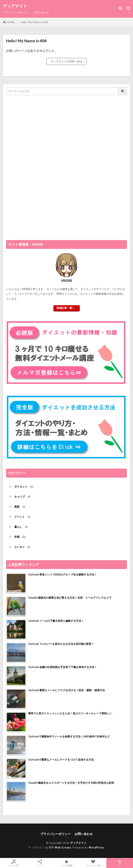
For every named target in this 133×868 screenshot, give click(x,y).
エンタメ (23, 547)
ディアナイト (15, 6)
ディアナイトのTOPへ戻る (67, 61)
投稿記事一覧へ (66, 308)
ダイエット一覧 (93, 863)
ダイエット (24, 487)
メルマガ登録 (66, 863)
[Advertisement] (36, 169)
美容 (20, 507)
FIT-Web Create (60, 847)
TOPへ (120, 863)
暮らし (21, 527)
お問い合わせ (41, 12)
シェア (40, 863)
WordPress (96, 847)
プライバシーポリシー (16, 12)
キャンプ (23, 497)
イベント (23, 517)
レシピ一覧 (13, 863)
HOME (11, 22)
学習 (20, 537)
